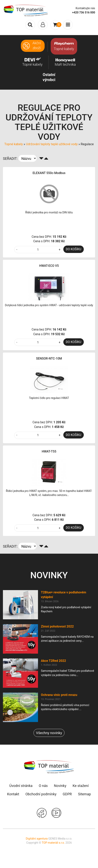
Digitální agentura (37, 839)
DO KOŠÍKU (74, 249)
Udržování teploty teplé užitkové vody (52, 144)
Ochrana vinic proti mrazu (59, 695)
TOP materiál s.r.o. (53, 843)
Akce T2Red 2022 (53, 661)
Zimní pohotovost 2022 (57, 626)
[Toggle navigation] (43, 25)
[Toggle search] (30, 25)
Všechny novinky (49, 733)
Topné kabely (14, 144)
